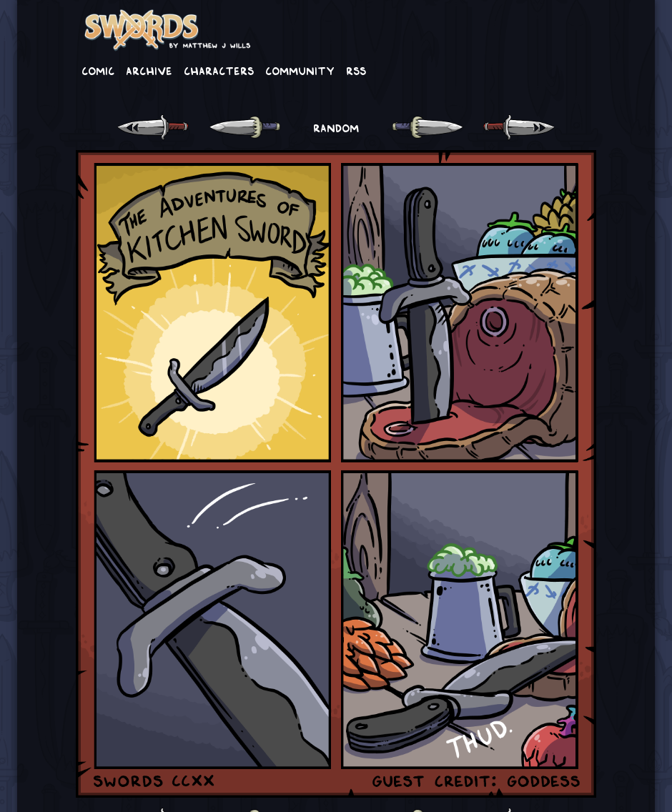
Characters (219, 70)
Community (300, 70)
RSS (356, 70)
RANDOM (336, 127)
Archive (149, 70)
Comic (98, 70)
